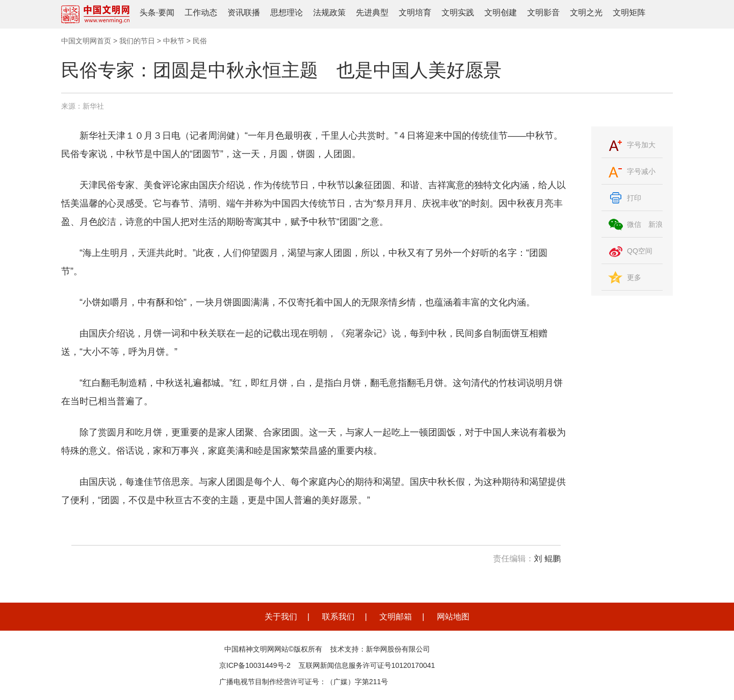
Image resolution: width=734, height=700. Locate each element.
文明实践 (458, 12)
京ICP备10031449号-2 (255, 665)
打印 (634, 198)
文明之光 (586, 12)
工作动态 (201, 12)
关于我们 (281, 617)
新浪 (656, 224)
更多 (634, 277)
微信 (634, 224)
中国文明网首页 (86, 41)
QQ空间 (640, 251)
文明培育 (415, 12)
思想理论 (286, 12)
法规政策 (329, 12)
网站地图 (453, 617)
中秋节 (174, 41)
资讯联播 (244, 12)
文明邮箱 (396, 617)
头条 (148, 12)
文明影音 (543, 12)
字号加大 (641, 145)
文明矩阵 (629, 12)
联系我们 (338, 617)
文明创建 (501, 12)
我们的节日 (137, 41)
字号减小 (641, 171)
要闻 (166, 12)
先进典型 (372, 12)
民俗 (200, 41)
